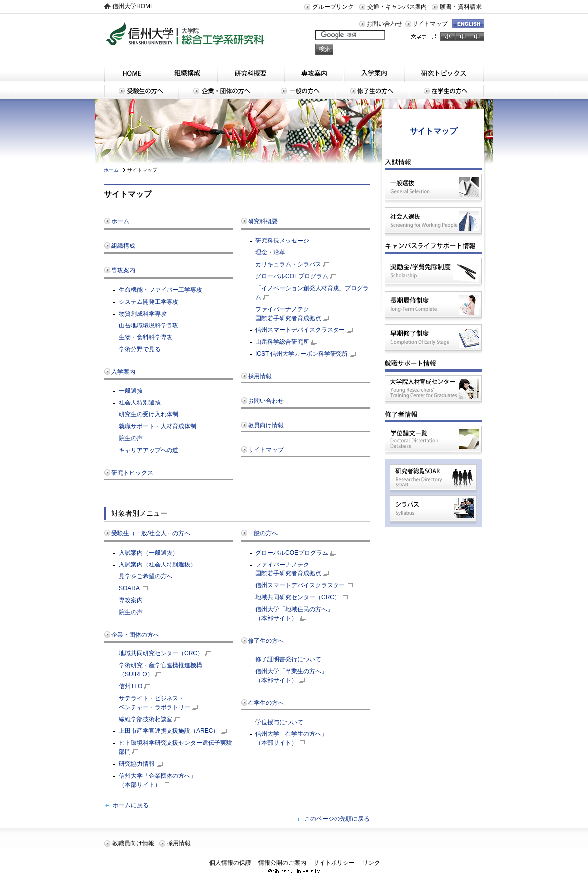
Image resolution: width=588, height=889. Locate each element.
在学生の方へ (447, 91)
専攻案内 (314, 72)
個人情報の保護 (230, 863)
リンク (371, 863)
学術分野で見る (140, 349)
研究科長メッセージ (282, 241)
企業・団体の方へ (222, 91)
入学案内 (374, 72)
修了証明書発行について (288, 659)
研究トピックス (444, 72)
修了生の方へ (373, 91)
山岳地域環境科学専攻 (149, 325)
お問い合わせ (384, 24)
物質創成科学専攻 (143, 314)
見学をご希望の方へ (146, 576)
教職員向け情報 (133, 843)
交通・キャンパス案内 (397, 7)
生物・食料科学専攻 (146, 337)
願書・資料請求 (461, 7)
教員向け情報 (266, 425)
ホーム (111, 170)
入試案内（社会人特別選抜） (158, 565)
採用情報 (260, 376)
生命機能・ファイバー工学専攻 (161, 290)
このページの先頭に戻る (337, 819)
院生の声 (131, 438)
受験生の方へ (141, 91)
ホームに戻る (131, 805)
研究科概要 (251, 72)
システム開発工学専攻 (149, 302)
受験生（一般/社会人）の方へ (151, 533)
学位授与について (279, 722)
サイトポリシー (334, 863)
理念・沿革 (270, 252)
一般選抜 (131, 391)
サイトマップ (430, 24)
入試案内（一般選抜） (149, 553)
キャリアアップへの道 (149, 450)
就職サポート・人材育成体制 (158, 426)
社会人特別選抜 (140, 403)
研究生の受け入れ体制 (149, 414)
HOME (131, 72)
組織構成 (187, 72)
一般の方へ (301, 91)
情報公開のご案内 (282, 863)
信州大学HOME (133, 6)
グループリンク (333, 7)
